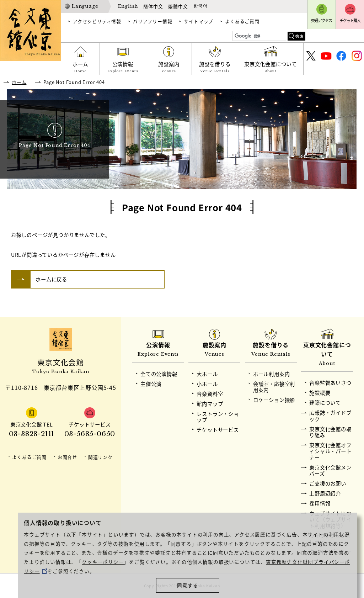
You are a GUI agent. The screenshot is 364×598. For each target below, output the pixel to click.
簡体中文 (153, 6)
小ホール (207, 384)
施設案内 (169, 67)
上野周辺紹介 (325, 493)
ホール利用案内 (272, 374)
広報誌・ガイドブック (330, 416)
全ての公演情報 (159, 374)
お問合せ (67, 457)
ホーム (80, 67)
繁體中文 (178, 6)
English (128, 6)
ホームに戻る (51, 279)
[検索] (259, 36)
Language (85, 6)
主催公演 (151, 384)
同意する (188, 585)
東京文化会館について (271, 67)
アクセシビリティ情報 (97, 21)
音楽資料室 (210, 394)
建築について (325, 403)
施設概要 (320, 393)
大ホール (207, 374)
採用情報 (320, 503)
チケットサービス (218, 430)
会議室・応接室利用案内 (274, 387)
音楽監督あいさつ (330, 383)
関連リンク (100, 457)
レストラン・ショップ (218, 417)
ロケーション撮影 (274, 400)
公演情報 (123, 67)
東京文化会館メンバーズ (330, 470)
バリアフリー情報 (152, 21)
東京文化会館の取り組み (330, 432)
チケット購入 (350, 20)
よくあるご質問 (242, 21)
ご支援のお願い (328, 483)
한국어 (201, 6)
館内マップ (210, 404)
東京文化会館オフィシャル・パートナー (330, 451)
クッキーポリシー (103, 562)
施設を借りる (215, 67)
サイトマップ (199, 21)
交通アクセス (321, 20)
